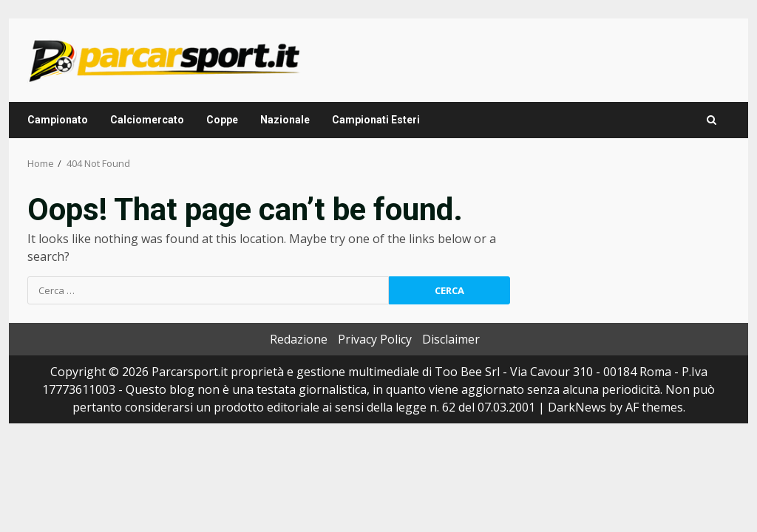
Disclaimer (451, 339)
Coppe (222, 120)
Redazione (299, 339)
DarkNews (577, 407)
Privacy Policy (375, 339)
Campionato (58, 120)
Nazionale (285, 120)
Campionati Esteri (376, 120)
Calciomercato (147, 120)
